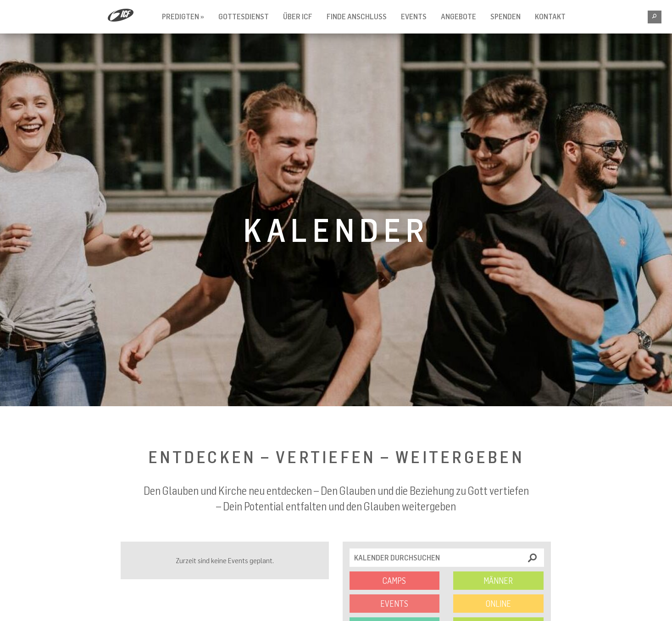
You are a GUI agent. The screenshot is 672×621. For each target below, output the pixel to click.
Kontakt (550, 17)
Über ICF (298, 17)
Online (498, 604)
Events (414, 17)
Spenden (505, 17)
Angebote (458, 17)
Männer (498, 581)
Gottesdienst (244, 17)
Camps (394, 581)
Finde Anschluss (357, 17)
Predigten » (183, 17)
